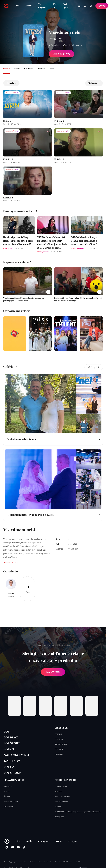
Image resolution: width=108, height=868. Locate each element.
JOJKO (9, 750)
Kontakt (78, 864)
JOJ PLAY (11, 738)
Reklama (58, 793)
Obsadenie (41, 69)
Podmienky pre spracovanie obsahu (15, 864)
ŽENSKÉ (59, 734)
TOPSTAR (59, 739)
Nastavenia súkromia (45, 864)
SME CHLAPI (61, 744)
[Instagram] (13, 849)
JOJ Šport (66, 6)
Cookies (32, 864)
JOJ (7, 732)
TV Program (42, 6)
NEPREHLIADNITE (65, 782)
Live (17, 6)
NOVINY (8, 788)
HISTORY (59, 754)
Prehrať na (61, 54)
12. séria (11, 83)
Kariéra (58, 808)
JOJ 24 (55, 6)
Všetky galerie (94, 367)
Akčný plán (59, 818)
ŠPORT (7, 798)
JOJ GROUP (13, 775)
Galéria (52, 69)
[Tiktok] (24, 849)
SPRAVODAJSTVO (14, 782)
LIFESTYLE (61, 728)
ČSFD (53, 39)
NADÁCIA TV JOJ (17, 756)
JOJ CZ (9, 768)
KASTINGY (12, 762)
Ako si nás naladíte (63, 798)
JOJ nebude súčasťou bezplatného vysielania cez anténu (78, 813)
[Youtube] (18, 849)
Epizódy (17, 69)
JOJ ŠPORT (12, 744)
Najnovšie (94, 83)
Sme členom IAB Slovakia (64, 864)
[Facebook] (7, 849)
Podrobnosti (28, 69)
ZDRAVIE (59, 749)
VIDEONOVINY (11, 803)
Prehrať (53, 672)
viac (79, 45)
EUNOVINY (9, 808)
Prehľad (6, 69)
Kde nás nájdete (61, 803)
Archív (28, 6)
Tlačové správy (61, 788)
